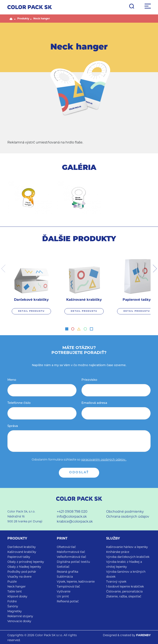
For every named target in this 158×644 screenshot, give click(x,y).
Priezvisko (89, 380)
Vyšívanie (64, 592)
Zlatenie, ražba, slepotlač (124, 597)
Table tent (15, 592)
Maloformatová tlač (71, 552)
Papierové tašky (19, 557)
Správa (13, 426)
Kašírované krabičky (22, 552)
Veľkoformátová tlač (71, 557)
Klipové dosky (17, 597)
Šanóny (13, 607)
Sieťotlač (63, 567)
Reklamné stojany (20, 616)
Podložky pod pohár (22, 572)
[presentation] (3, 268)
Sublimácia (65, 577)
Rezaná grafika (67, 572)
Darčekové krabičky (22, 547)
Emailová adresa (94, 403)
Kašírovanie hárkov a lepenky (127, 547)
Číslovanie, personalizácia (124, 592)
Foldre (12, 602)
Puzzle (12, 582)
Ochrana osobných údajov (128, 517)
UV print (63, 597)
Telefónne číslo (19, 403)
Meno (12, 380)
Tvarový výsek (116, 582)
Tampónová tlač (68, 587)
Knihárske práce (118, 552)
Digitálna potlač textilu (73, 562)
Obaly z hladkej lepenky (24, 567)
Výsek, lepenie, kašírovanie (76, 582)
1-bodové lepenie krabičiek (125, 587)
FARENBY (143, 635)
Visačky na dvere (19, 577)
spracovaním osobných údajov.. (104, 460)
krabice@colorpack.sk (75, 522)
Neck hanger (42, 19)
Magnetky (15, 612)
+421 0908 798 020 (72, 512)
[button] (67, 329)
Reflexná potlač (68, 602)
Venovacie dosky (19, 621)
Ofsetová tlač (66, 547)
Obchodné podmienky (125, 512)
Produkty (23, 19)
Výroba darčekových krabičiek (128, 557)
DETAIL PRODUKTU (31, 311)
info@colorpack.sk (72, 517)
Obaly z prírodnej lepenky (26, 562)
